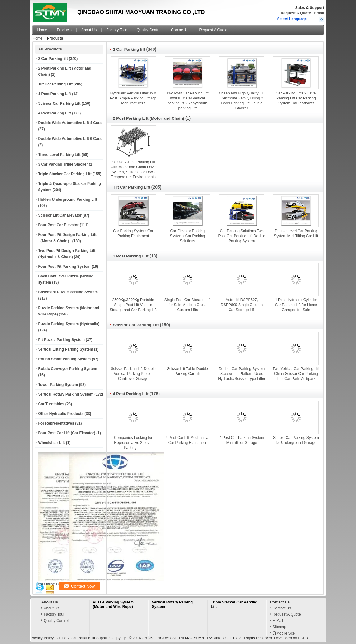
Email (319, 13)
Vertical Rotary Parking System (66, 394)
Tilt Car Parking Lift (55, 84)
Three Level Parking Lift (59, 155)
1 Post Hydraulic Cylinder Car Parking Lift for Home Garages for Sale (296, 305)
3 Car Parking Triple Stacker (63, 164)
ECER (303, 638)
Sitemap (279, 627)
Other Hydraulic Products (61, 414)
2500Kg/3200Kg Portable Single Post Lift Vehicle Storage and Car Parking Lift (133, 305)
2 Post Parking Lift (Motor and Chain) (149, 118)
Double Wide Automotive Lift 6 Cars (70, 139)
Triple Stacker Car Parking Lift (65, 174)
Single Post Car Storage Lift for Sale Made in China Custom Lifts (187, 305)
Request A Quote (296, 13)
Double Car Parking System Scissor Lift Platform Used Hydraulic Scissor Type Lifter (242, 374)
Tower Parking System (58, 385)
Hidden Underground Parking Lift (68, 199)
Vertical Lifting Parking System (66, 349)
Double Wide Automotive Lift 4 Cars (70, 123)
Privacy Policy (42, 638)
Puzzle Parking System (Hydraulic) (69, 324)
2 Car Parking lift (53, 59)
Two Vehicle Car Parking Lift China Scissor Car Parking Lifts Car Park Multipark (296, 374)
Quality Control (149, 30)
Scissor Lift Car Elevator (60, 215)
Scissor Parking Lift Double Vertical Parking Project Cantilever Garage (133, 374)
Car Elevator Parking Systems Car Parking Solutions (188, 236)
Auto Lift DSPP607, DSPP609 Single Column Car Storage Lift (242, 305)
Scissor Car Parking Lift (59, 103)
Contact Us (180, 30)
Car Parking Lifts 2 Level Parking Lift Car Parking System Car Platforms (296, 98)
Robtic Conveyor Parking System (68, 369)
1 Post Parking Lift (55, 94)
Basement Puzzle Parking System (68, 292)
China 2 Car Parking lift (76, 638)
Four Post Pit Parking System (64, 267)
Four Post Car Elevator (59, 225)
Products (64, 30)
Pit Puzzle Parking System (62, 340)
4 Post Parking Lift (55, 113)
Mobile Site (284, 633)
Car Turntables (51, 404)
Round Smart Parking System (65, 359)
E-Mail (278, 621)
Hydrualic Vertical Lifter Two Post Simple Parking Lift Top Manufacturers (133, 98)
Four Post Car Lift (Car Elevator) (67, 433)
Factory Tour (116, 30)
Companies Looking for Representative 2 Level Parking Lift (133, 443)
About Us (89, 30)
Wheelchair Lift (52, 443)
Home (42, 30)
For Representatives (56, 423)
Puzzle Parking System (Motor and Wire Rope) (113, 604)
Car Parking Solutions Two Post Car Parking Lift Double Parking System (242, 236)
